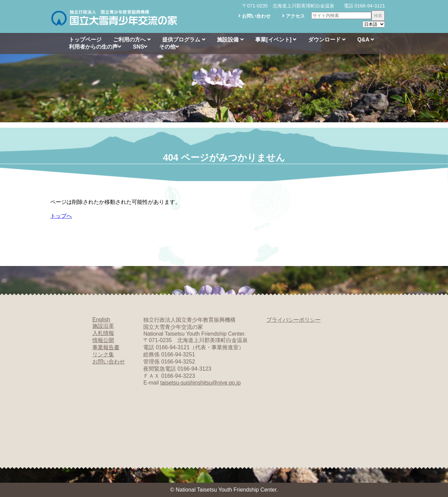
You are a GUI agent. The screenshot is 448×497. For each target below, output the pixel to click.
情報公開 (103, 340)
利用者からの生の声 (95, 47)
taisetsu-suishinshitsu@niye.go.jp (200, 383)
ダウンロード (327, 40)
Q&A (366, 40)
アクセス (293, 16)
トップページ (85, 40)
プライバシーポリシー (294, 320)
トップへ (61, 216)
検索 (378, 16)
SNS (140, 47)
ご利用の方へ (132, 40)
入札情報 (103, 333)
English (101, 319)
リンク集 (103, 354)
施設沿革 (103, 326)
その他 (169, 47)
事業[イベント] (276, 40)
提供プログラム (184, 40)
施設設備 (230, 40)
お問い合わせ (254, 16)
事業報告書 (106, 347)
